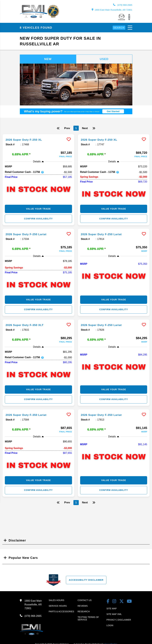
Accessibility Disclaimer (86, 580)
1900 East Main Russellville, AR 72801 (112, 10)
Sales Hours (57, 601)
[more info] (38, 135)
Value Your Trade (38, 209)
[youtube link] (129, 602)
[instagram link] (114, 602)
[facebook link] (108, 602)
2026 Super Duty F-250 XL (27, 140)
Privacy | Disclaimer (119, 620)
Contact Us (85, 601)
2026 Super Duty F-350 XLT (28, 325)
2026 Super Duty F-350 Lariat (29, 415)
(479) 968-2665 (123, 5)
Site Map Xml (114, 615)
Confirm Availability (38, 219)
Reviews (83, 606)
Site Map (112, 609)
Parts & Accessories (61, 612)
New (48, 59)
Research (84, 612)
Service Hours (58, 606)
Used (104, 59)
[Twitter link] (122, 602)
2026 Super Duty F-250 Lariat (29, 235)
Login (110, 626)
